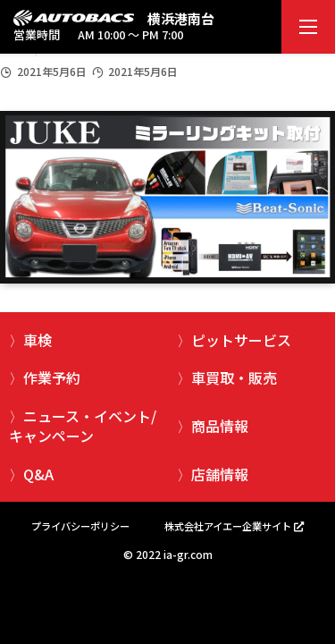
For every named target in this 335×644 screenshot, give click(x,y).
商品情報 (220, 426)
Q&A (38, 474)
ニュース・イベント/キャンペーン (83, 426)
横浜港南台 (181, 18)
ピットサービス (241, 340)
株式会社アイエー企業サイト (228, 526)
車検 (38, 340)
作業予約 (52, 377)
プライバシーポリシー (80, 526)
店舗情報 (220, 474)
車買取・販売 (234, 377)
